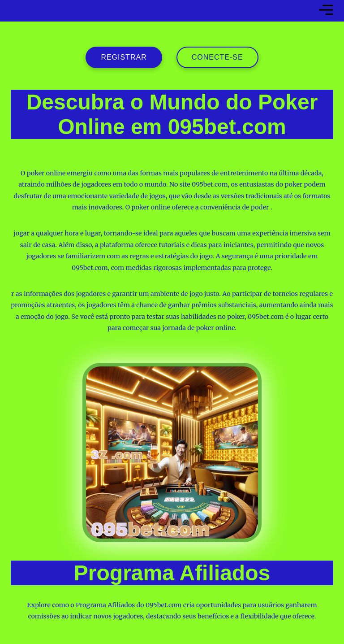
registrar (124, 57)
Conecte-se (217, 57)
